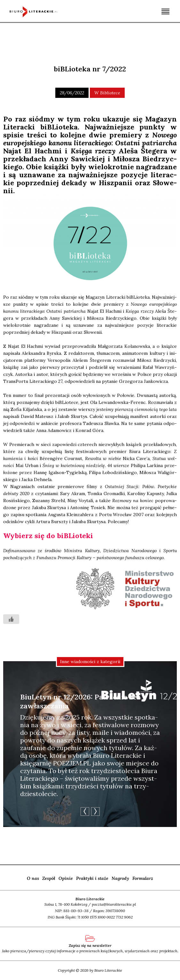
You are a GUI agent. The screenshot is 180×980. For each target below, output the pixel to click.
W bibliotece (107, 93)
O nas (33, 878)
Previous (85, 812)
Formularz (143, 878)
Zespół (49, 878)
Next (95, 812)
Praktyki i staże (92, 878)
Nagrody (120, 878)
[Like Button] (11, 619)
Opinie (66, 878)
